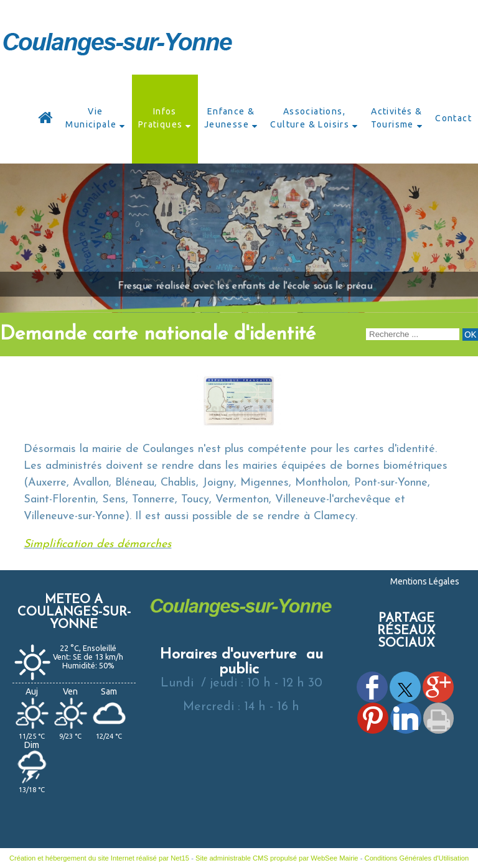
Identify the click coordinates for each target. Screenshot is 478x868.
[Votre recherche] (413, 334)
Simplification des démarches (97, 544)
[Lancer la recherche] (470, 335)
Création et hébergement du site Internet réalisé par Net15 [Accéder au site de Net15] (99, 858)
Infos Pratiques (161, 118)
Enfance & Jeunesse (230, 118)
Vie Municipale (91, 118)
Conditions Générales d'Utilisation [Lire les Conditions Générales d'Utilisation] (417, 858)
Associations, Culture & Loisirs (310, 118)
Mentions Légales (425, 581)
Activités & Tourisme (397, 118)
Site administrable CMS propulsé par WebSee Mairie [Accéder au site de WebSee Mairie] (277, 858)
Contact (453, 118)
